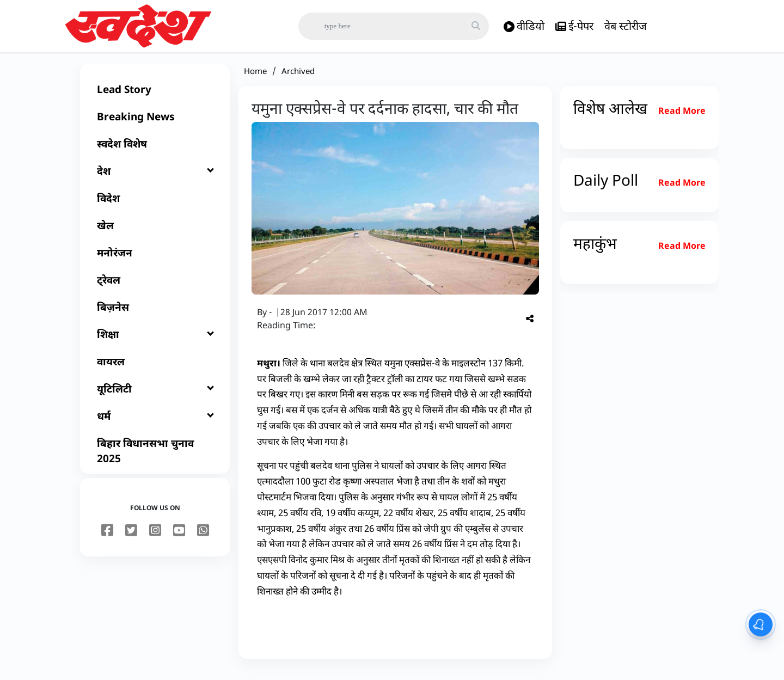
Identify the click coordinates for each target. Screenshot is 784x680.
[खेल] (155, 232)
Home (255, 77)
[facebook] (107, 537)
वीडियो (524, 26)
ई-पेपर (574, 26)
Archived (298, 77)
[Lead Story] (155, 96)
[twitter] (131, 537)
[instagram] (155, 537)
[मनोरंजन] (155, 259)
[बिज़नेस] (155, 314)
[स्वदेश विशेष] (155, 150)
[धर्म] (155, 422)
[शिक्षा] (155, 341)
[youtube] (179, 537)
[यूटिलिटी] (155, 395)
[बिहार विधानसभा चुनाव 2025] (155, 457)
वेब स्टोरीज (626, 26)
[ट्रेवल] (155, 286)
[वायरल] (155, 368)
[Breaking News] (155, 123)
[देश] (155, 177)
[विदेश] (155, 205)
